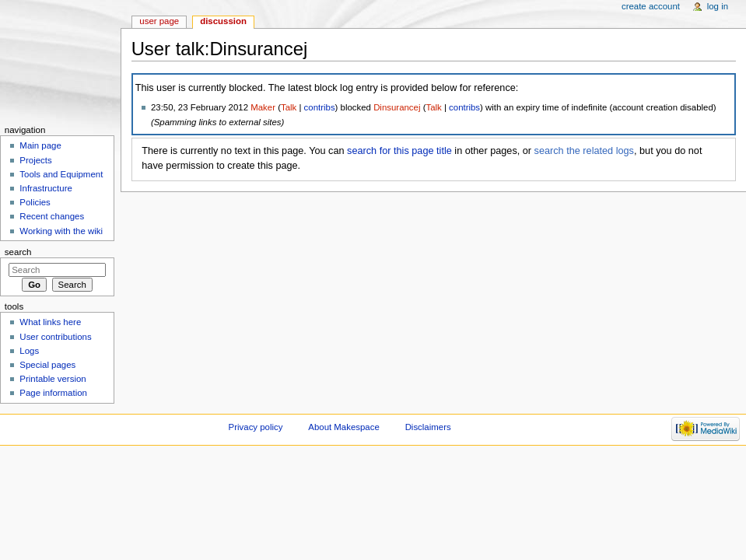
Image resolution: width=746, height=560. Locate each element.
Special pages (47, 365)
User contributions (55, 337)
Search (18, 252)
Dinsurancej (397, 107)
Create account (651, 6)
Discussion (223, 21)
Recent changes (52, 216)
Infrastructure (46, 188)
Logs (29, 351)
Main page (40, 145)
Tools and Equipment (61, 174)
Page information (53, 393)
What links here (50, 322)
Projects (35, 160)
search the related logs (584, 151)
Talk (289, 107)
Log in (718, 6)
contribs (320, 107)
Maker (263, 107)
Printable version (53, 379)
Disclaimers (428, 427)
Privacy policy (256, 427)
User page (159, 21)
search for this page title (399, 151)
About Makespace (343, 427)
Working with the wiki (61, 231)
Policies (35, 202)
